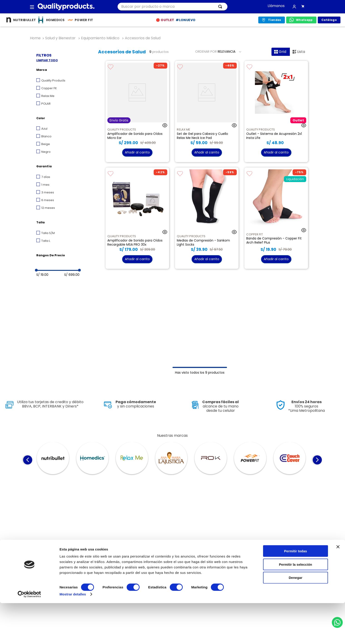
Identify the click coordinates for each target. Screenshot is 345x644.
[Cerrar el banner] (338, 588)
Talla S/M (48, 233)
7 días (46, 177)
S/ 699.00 (72, 275)
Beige (46, 144)
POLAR (46, 104)
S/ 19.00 (42, 275)
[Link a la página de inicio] (35, 38)
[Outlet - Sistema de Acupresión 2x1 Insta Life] (276, 111)
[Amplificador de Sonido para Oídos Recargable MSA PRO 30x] (137, 218)
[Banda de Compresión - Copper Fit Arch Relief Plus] (276, 218)
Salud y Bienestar (60, 38)
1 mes (45, 185)
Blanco (46, 136)
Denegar (296, 619)
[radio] (281, 52)
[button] (32, 7)
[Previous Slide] (28, 460)
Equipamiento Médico (100, 38)
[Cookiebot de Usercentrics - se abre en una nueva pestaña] (29, 635)
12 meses (48, 208)
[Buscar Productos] (221, 7)
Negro (46, 152)
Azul (44, 129)
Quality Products (53, 80)
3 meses (48, 192)
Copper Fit (49, 88)
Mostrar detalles (73, 635)
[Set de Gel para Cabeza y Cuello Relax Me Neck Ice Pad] (207, 111)
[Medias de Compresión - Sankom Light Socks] (207, 218)
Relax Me (48, 96)
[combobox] (172, 7)
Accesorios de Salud (143, 38)
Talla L (46, 241)
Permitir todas (296, 592)
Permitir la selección (296, 605)
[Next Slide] (317, 460)
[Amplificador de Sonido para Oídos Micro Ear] (137, 111)
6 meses (48, 200)
